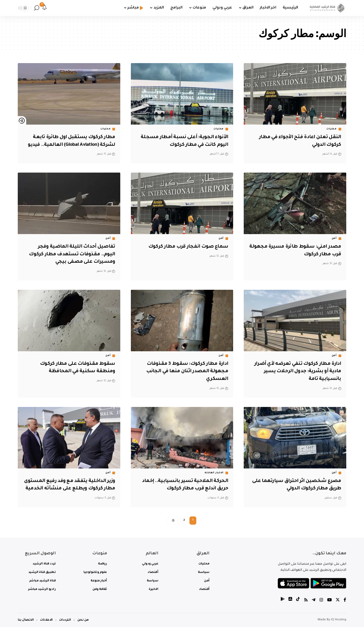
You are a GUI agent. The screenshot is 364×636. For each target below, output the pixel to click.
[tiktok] (297, 609)
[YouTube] (329, 609)
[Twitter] (338, 609)
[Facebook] (345, 609)
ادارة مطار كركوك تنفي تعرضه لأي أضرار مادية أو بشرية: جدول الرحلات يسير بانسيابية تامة (299, 372)
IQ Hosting (339, 629)
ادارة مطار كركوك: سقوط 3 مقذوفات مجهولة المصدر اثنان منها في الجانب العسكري (185, 372)
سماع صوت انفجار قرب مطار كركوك (185, 247)
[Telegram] (313, 609)
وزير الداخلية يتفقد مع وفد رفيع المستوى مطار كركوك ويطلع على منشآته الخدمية (76, 489)
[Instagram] (321, 609)
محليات (331, 129)
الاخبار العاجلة (214, 473)
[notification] (45, 8)
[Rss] (305, 609)
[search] (37, 8)
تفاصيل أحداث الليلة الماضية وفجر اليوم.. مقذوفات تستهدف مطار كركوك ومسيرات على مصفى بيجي (70, 254)
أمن (334, 239)
